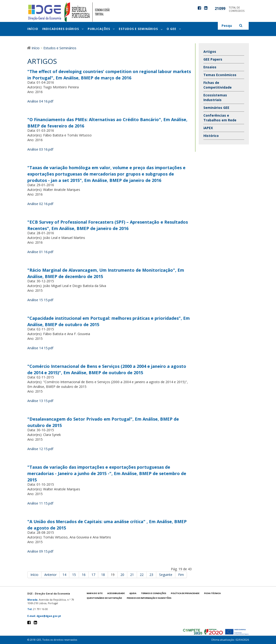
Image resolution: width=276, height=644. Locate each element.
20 (122, 575)
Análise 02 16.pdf (40, 204)
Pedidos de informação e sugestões (149, 598)
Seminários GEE (216, 108)
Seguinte (166, 575)
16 (84, 575)
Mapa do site (95, 593)
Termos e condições (154, 593)
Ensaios (210, 67)
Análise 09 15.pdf (40, 551)
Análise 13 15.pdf (40, 401)
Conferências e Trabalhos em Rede (220, 118)
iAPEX (208, 128)
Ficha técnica (212, 593)
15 (74, 575)
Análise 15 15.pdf (40, 300)
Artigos (210, 51)
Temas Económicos (220, 75)
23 (151, 575)
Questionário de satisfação (104, 598)
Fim (181, 575)
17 (93, 575)
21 (132, 575)
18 (103, 575)
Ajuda (133, 593)
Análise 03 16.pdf (40, 149)
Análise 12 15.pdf (40, 449)
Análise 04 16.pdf (40, 101)
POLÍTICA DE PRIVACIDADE (185, 593)
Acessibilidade (116, 593)
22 (142, 575)
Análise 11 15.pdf (40, 503)
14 (64, 575)
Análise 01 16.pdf (40, 252)
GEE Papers (213, 59)
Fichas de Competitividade (218, 85)
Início (34, 575)
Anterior (50, 575)
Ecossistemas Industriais (215, 97)
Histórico (211, 136)
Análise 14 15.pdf (40, 348)
